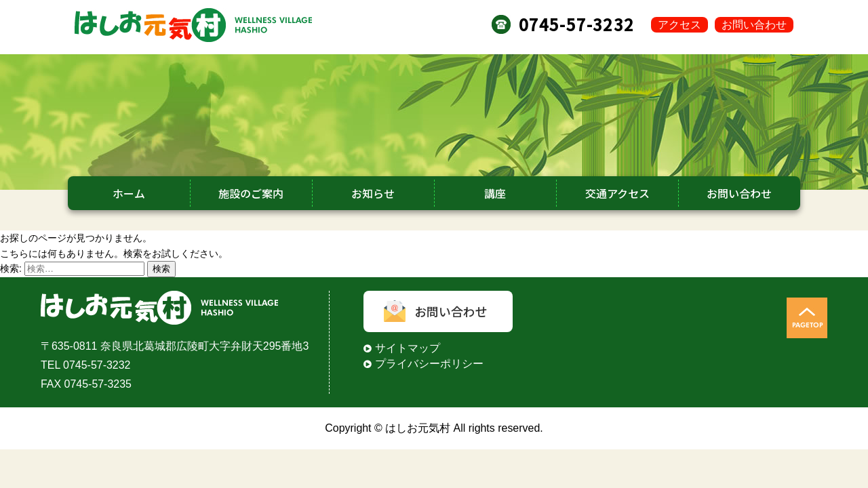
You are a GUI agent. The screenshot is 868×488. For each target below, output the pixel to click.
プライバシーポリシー (429, 364)
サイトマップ (408, 348)
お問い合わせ (754, 25)
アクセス (679, 25)
